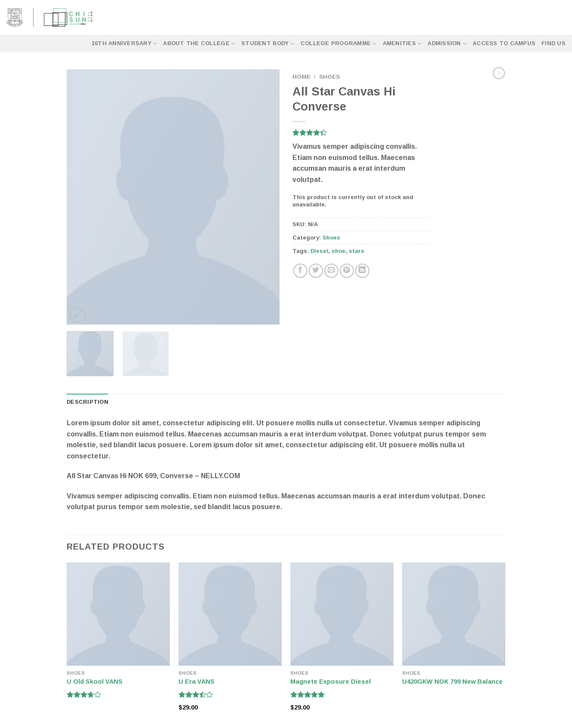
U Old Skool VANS (95, 682)
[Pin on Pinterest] (347, 271)
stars (357, 251)
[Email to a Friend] (331, 271)
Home (301, 77)
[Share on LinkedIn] (362, 271)
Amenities (402, 44)
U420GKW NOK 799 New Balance (452, 682)
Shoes (329, 77)
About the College (199, 44)
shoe (338, 251)
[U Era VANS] (230, 614)
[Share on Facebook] (300, 271)
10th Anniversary (125, 44)
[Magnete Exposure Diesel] (342, 614)
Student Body (268, 44)
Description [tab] (88, 402)
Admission (447, 44)
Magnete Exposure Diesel (331, 682)
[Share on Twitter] (316, 271)
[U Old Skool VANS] (118, 614)
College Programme (339, 44)
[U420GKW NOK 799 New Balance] (454, 614)
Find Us (554, 43)
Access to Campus (504, 43)
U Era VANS (197, 682)
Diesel (319, 251)
